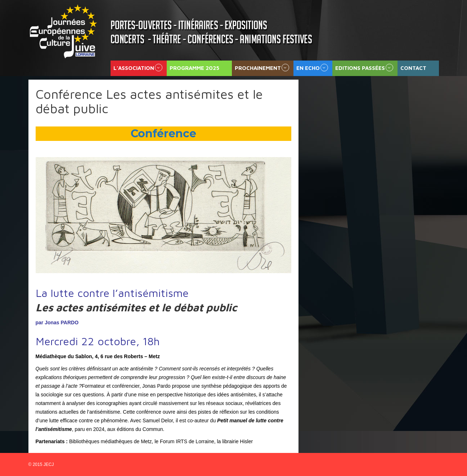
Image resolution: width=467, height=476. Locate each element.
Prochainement (258, 68)
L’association (134, 68)
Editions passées (360, 68)
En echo (308, 68)
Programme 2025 (194, 68)
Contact (413, 68)
